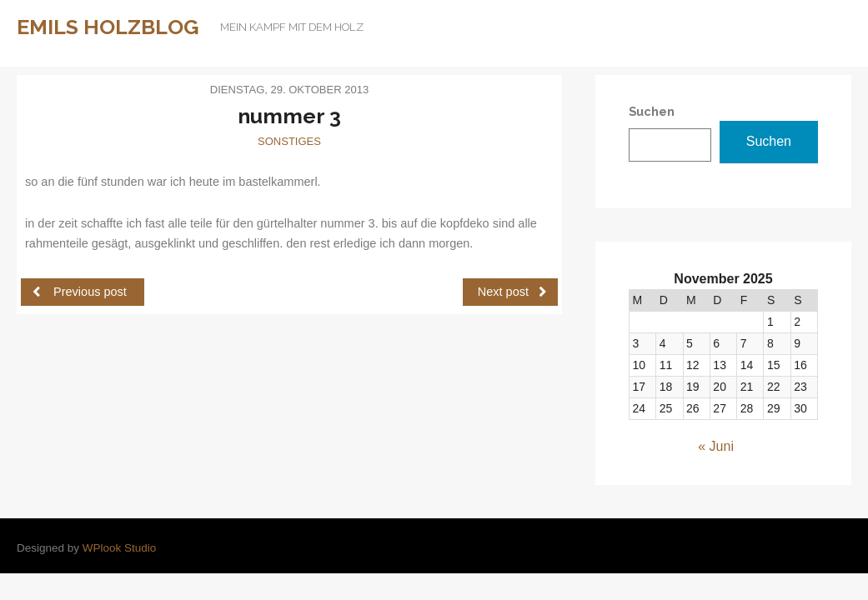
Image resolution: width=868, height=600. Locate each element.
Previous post (80, 291)
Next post (512, 291)
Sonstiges (289, 141)
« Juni (716, 446)
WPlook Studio (120, 548)
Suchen (769, 141)
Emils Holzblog (108, 27)
